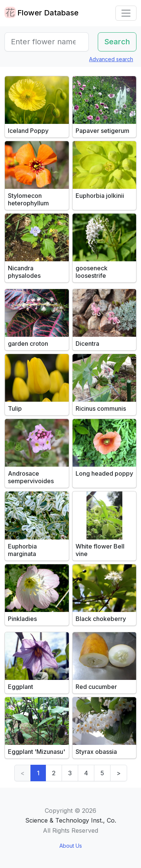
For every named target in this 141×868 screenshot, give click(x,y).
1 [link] (38, 773)
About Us (71, 846)
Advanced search (111, 59)
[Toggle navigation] (126, 13)
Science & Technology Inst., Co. (71, 820)
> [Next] (119, 773)
